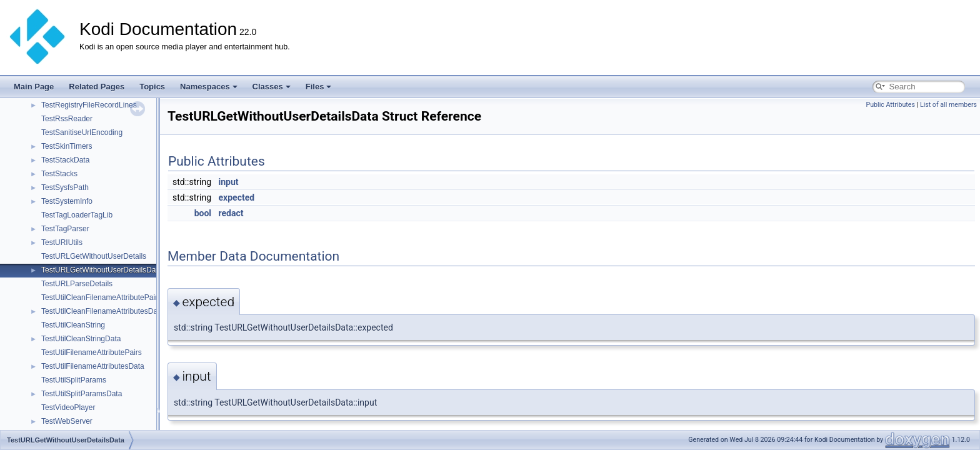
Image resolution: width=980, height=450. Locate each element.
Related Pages (97, 87)
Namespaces (209, 87)
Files (319, 87)
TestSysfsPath (65, 187)
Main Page (34, 87)
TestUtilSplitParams (74, 380)
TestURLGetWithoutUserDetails (94, 256)
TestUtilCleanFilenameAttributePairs (101, 297)
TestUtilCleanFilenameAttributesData (102, 311)
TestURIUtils (62, 242)
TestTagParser (65, 229)
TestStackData (65, 160)
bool (203, 213)
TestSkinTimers (67, 146)
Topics (152, 87)
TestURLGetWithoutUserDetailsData (102, 270)
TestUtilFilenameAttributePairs (92, 352)
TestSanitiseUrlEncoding (82, 132)
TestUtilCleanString (73, 325)
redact (231, 213)
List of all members (948, 105)
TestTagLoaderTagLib (77, 215)
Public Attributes (890, 105)
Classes (272, 87)
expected (237, 197)
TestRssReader (67, 119)
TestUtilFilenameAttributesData (93, 366)
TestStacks (59, 174)
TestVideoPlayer (68, 407)
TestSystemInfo (67, 201)
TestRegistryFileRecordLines (89, 105)
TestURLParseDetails (77, 284)
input (229, 182)
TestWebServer (67, 421)
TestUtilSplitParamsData (82, 394)
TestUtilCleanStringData (81, 339)
